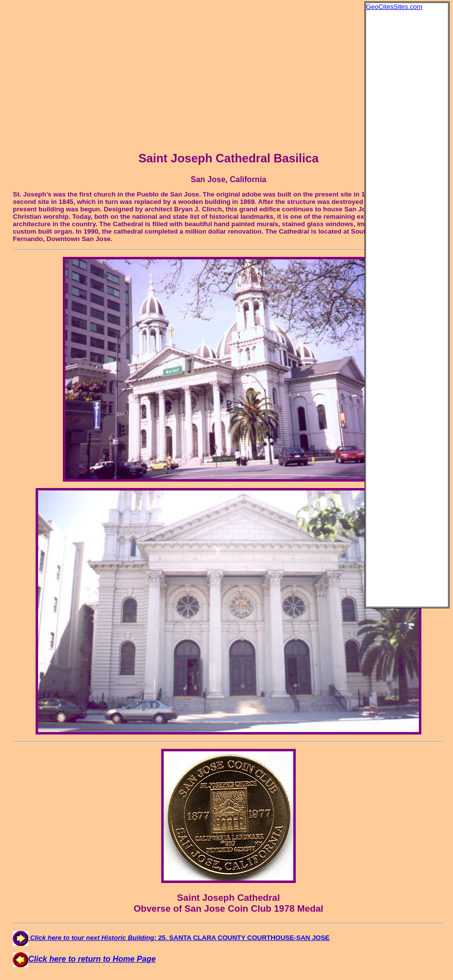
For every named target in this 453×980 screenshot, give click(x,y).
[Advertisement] (406, 159)
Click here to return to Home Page (84, 959)
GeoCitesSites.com (394, 7)
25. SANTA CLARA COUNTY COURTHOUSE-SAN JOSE (171, 938)
